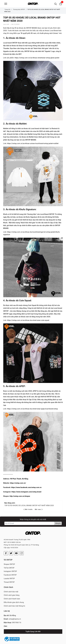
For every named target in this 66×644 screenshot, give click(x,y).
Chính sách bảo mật (11, 587)
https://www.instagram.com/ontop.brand (26, 493)
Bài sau (39, 510)
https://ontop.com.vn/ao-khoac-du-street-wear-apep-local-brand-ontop (32, 410)
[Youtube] (16, 548)
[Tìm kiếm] (56, 4)
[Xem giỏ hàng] (61, 4)
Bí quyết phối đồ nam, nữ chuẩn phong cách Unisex (40, 34)
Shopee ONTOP (9, 559)
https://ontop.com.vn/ (18, 484)
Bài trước (28, 510)
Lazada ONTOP (9, 574)
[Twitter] (11, 548)
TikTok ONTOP (9, 563)
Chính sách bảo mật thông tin (15, 601)
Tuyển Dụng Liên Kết (33, 627)
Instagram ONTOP (10, 566)
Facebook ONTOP (10, 570)
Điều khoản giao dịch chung (14, 597)
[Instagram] (22, 548)
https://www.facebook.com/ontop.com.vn (26, 488)
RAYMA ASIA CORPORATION (47, 642)
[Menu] (6, 4)
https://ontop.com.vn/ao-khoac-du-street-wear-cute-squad (28, 321)
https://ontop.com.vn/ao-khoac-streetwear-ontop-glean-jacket (37, 59)
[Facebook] (6, 548)
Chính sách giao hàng (12, 590)
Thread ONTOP (9, 577)
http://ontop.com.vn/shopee (20, 497)
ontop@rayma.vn (15, 614)
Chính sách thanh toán (12, 594)
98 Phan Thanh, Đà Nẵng (19, 480)
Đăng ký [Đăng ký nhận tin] (58, 524)
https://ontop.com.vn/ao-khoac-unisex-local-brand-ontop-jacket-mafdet (33, 144)
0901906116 (17, 618)
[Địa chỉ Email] (29, 524)
